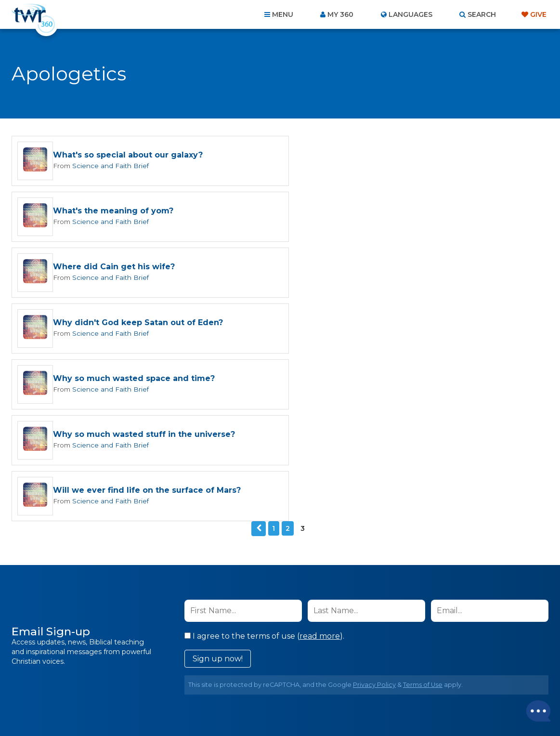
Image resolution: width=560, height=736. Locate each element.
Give (538, 14)
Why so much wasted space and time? (134, 268)
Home (105, 684)
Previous (259, 363)
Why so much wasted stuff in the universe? (416, 268)
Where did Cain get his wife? (114, 212)
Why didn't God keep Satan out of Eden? (410, 212)
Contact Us (198, 684)
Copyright (389, 684)
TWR (286, 707)
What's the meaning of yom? (385, 155)
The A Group (350, 707)
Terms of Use (423, 519)
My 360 (340, 14)
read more (320, 470)
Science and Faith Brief (108, 166)
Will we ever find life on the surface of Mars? (147, 324)
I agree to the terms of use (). (264, 470)
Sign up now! (218, 493)
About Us (146, 684)
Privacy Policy (374, 519)
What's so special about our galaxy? (128, 155)
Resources (444, 684)
